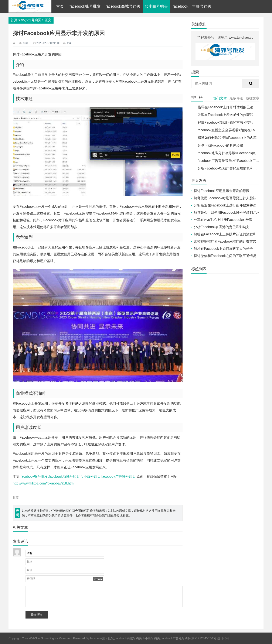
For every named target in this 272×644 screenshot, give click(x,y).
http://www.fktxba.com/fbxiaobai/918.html (44, 483)
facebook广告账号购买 (192, 6)
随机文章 (252, 98)
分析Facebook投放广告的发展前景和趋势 (229, 168)
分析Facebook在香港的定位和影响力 (222, 227)
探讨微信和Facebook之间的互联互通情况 (225, 256)
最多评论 (236, 98)
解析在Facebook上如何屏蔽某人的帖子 (223, 249)
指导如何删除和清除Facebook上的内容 (227, 138)
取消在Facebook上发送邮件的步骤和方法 (229, 115)
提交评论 (37, 615)
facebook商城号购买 (123, 6)
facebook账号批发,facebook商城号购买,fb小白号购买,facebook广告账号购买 (78, 477)
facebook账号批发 (85, 6)
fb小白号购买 (157, 6)
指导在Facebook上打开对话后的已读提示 (229, 107)
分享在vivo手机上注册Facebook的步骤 (223, 220)
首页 (60, 6)
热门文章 (220, 98)
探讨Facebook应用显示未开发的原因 (222, 191)
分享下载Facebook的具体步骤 (220, 145)
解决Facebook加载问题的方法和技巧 (225, 122)
